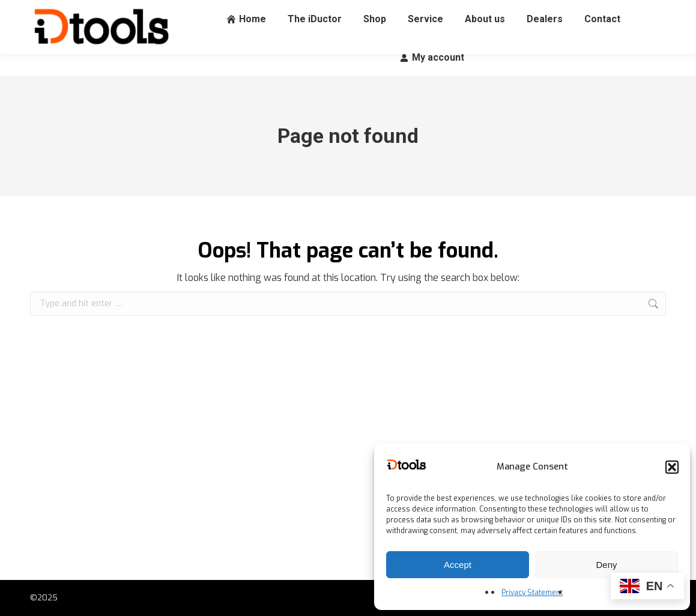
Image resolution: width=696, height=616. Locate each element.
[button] (672, 467)
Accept (458, 565)
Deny (606, 565)
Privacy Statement (532, 593)
